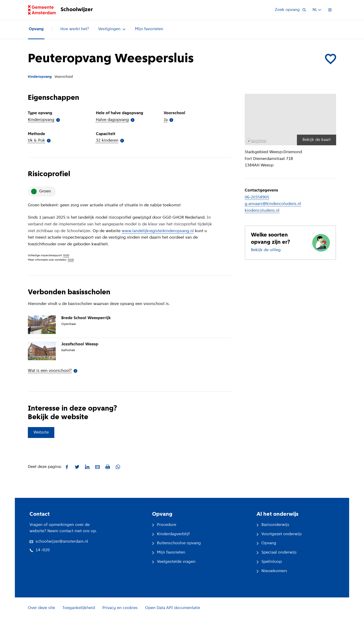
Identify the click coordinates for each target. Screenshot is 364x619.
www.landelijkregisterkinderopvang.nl (158, 231)
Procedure (164, 525)
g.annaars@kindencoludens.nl (273, 204)
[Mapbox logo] (256, 141)
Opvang (36, 29)
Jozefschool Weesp (80, 344)
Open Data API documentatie (173, 608)
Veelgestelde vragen (174, 562)
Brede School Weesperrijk (86, 318)
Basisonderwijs (273, 525)
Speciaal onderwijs (277, 553)
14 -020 (40, 550)
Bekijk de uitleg (266, 250)
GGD (66, 256)
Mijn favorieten (149, 29)
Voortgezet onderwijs (279, 534)
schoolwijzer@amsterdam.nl (59, 542)
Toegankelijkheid (79, 608)
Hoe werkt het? (75, 29)
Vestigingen (112, 29)
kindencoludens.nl (262, 211)
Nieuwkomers (272, 571)
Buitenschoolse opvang (176, 543)
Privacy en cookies (120, 608)
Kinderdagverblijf (171, 534)
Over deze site (41, 608)
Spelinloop (269, 562)
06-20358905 (257, 197)
